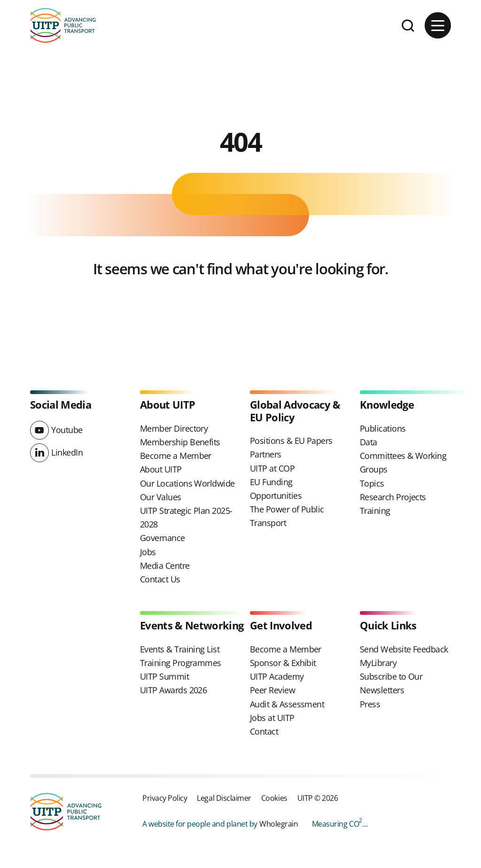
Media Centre (165, 566)
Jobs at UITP (272, 718)
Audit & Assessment (287, 704)
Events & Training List (180, 649)
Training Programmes (181, 663)
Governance (163, 538)
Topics (372, 483)
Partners (266, 454)
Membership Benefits (180, 442)
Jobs (148, 552)
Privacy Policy (165, 798)
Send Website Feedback (404, 649)
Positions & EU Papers (291, 441)
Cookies (274, 798)
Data (369, 442)
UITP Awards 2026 (173, 690)
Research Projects (393, 497)
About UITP (161, 469)
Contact (264, 731)
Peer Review (272, 690)
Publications (383, 428)
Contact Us (160, 579)
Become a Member (176, 456)
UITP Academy (277, 676)
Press (370, 704)
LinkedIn (67, 452)
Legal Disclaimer (224, 798)
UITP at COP (272, 468)
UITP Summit (164, 676)
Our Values (161, 497)
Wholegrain (279, 824)
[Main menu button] (438, 25)
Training (375, 511)
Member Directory (174, 428)
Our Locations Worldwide (187, 483)
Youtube (67, 430)
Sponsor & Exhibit (283, 663)
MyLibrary (378, 663)
